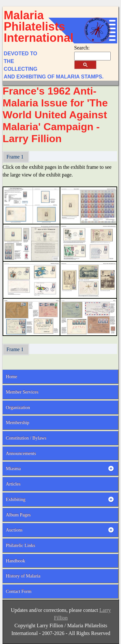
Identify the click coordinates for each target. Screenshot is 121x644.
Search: (82, 48)
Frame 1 (16, 157)
